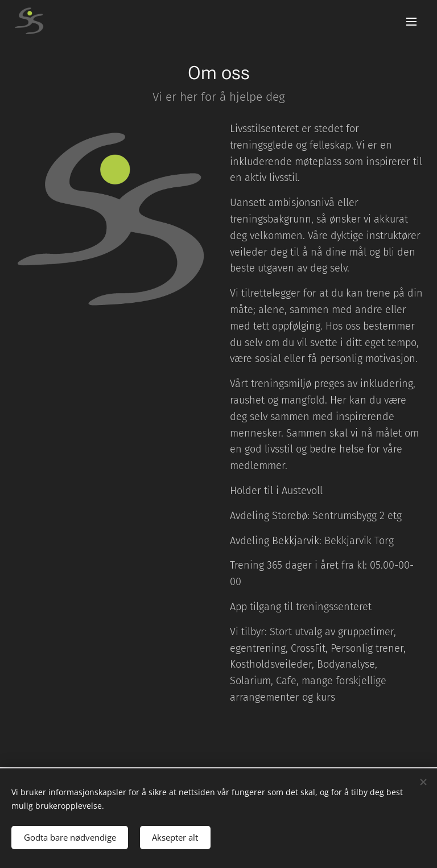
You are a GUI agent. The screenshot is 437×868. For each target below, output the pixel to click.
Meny (411, 22)
